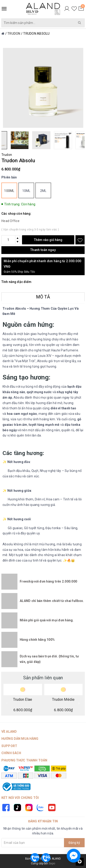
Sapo (52, 863)
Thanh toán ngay (43, 250)
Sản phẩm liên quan (43, 678)
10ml (26, 191)
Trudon (7, 155)
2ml (43, 191)
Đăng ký (74, 843)
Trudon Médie (63, 700)
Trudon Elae (23, 700)
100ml (9, 191)
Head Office (10, 221)
